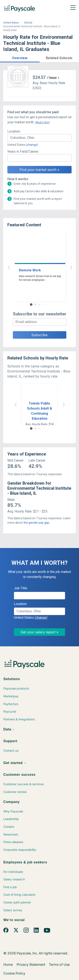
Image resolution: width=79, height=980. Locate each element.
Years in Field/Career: (23, 152)
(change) (32, 145)
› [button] (44, 267)
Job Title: (21, 588)
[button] (20, 57)
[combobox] (39, 138)
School (28, 23)
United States (11, 23)
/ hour (52, 78)
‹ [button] (35, 267)
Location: (14, 131)
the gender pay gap (36, 523)
